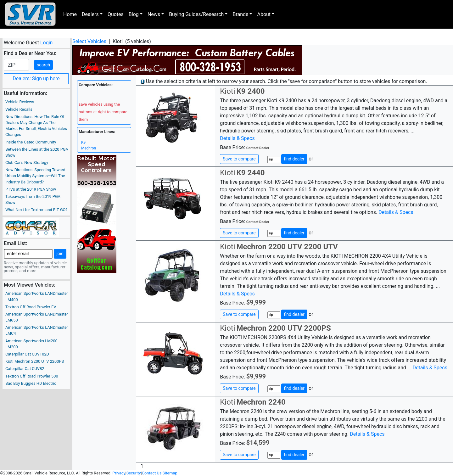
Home (70, 14)
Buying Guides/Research (196, 14)
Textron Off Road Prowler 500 (32, 376)
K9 (83, 143)
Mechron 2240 (261, 402)
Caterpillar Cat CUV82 (25, 369)
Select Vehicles (89, 41)
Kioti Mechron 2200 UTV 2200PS (35, 361)
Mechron (89, 148)
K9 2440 (250, 173)
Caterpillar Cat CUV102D (27, 354)
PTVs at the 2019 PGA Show (31, 189)
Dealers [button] (90, 14)
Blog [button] (134, 14)
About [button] (264, 14)
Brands (240, 14)
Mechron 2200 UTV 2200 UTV (287, 247)
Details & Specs (237, 138)
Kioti (227, 91)
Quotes (116, 14)
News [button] (154, 14)
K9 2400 (250, 91)
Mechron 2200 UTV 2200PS (283, 328)
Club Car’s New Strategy (27, 162)
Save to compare (239, 159)
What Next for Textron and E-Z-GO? (36, 210)
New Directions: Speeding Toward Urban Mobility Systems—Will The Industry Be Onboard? (35, 176)
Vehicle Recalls (19, 109)
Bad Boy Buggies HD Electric (31, 383)
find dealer (294, 159)
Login (46, 43)
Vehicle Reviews (20, 102)
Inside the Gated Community (31, 142)
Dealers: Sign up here (36, 78)
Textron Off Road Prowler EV (31, 307)
